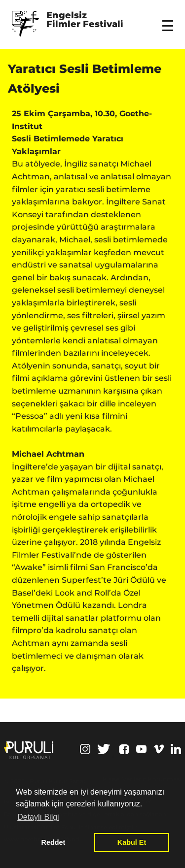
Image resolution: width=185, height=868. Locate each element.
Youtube (141, 749)
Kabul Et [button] (132, 842)
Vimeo (159, 749)
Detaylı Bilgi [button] (38, 817)
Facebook (124, 749)
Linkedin (176, 749)
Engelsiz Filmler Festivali (85, 20)
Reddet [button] (54, 842)
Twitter (104, 749)
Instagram (85, 749)
